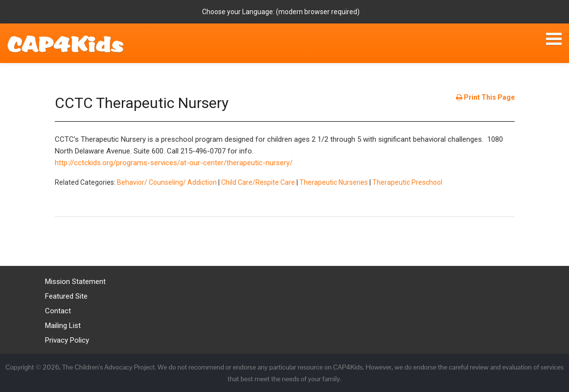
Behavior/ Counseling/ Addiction (167, 182)
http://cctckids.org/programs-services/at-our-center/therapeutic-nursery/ (174, 163)
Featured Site (66, 296)
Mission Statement (75, 282)
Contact (58, 311)
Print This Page (485, 97)
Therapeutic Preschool (407, 182)
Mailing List (63, 326)
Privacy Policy (67, 340)
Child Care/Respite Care (258, 182)
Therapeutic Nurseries (334, 182)
